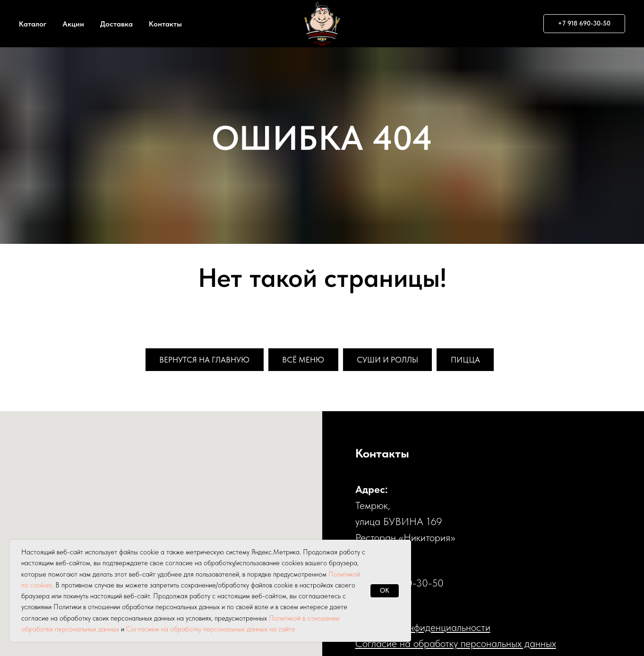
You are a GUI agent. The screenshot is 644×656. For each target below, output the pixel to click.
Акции (73, 24)
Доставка (116, 24)
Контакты (165, 24)
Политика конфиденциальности (423, 628)
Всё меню (304, 360)
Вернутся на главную (200, 360)
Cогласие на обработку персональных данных (456, 644)
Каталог (33, 24)
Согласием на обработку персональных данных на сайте (211, 629)
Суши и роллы (392, 360)
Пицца (473, 360)
